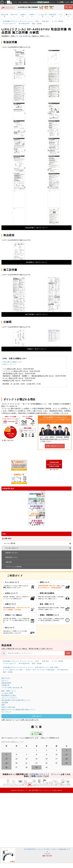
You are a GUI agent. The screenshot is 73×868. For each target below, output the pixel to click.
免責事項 (26, 36)
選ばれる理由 (5, 15)
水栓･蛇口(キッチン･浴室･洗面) (47, 667)
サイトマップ (6, 712)
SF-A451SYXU (24, 24)
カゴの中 (69, 15)
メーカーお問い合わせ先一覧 (12, 688)
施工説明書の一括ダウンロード (37, 314)
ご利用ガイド (32, 15)
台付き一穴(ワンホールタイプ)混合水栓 (40, 670)
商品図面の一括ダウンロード (36, 262)
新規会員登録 (53, 15)
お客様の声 (23, 15)
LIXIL (37, 21)
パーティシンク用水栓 (13, 567)
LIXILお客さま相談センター (13, 362)
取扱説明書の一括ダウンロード (37, 228)
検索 (69, 7)
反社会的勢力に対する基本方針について (16, 700)
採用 (3, 705)
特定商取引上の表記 (9, 696)
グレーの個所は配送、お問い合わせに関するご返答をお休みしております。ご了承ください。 (36, 742)
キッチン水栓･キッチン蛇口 (13, 670)
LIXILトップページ (9, 364)
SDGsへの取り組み (8, 707)
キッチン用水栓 (58, 21)
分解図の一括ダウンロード (36, 349)
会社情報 (5, 703)
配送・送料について (9, 691)
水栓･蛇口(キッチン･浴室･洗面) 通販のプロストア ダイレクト (34, 790)
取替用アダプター (12, 553)
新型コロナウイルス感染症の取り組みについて (18, 710)
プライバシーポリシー (9, 698)
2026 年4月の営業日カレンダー (13, 742)
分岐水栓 (9, 562)
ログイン (61, 15)
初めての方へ (14, 15)
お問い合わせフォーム (55, 446)
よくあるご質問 (43, 15)
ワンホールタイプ (10, 24)
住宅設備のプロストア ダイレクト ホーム (18, 21)
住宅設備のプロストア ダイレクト (45, 774)
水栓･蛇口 (46, 21)
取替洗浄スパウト (12, 557)
